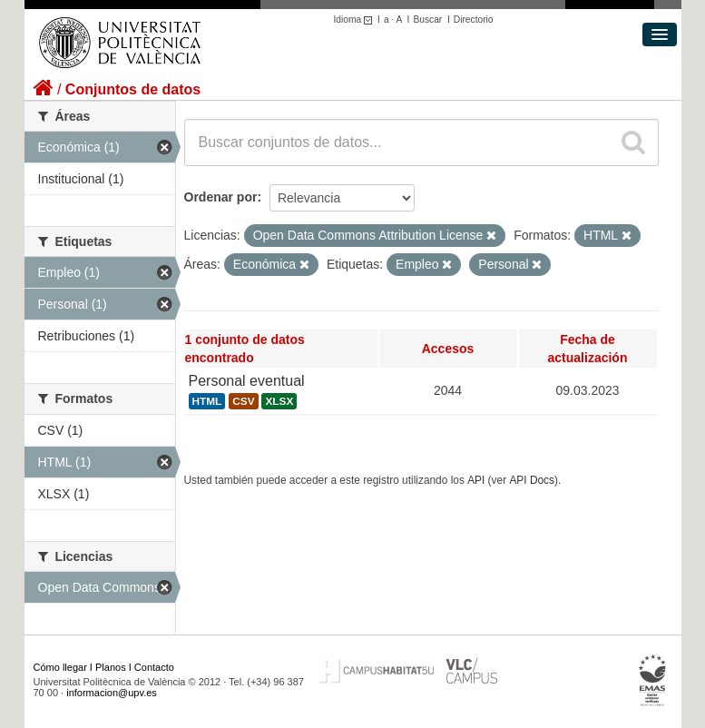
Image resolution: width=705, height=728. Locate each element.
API (476, 480)
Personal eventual (247, 381)
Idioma (356, 20)
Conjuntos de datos (133, 89)
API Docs (532, 480)
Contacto (154, 667)
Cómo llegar (60, 667)
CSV (243, 401)
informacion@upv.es (112, 693)
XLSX (279, 401)
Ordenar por (221, 197)
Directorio (474, 20)
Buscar (427, 20)
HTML (207, 401)
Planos (111, 667)
